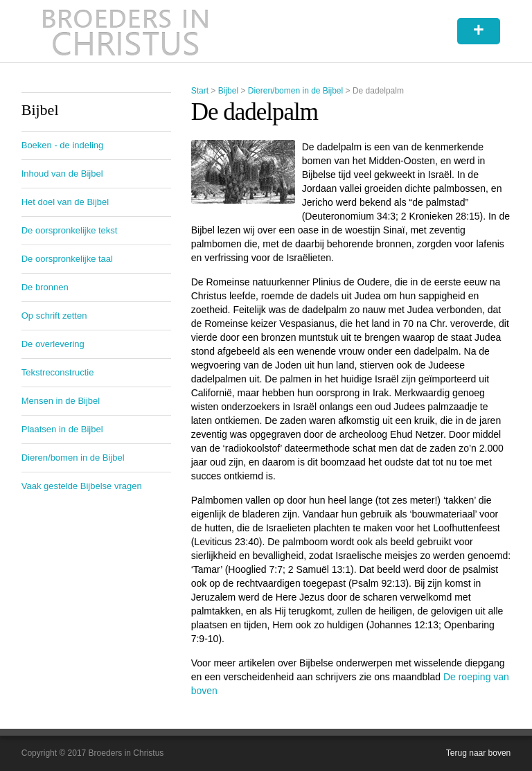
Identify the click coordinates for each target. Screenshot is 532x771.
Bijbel (228, 91)
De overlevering (53, 344)
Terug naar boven (478, 753)
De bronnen (45, 287)
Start (200, 91)
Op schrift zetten (54, 316)
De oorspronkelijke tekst (70, 230)
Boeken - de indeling (63, 145)
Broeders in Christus (125, 31)
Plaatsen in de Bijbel (62, 429)
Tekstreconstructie (58, 372)
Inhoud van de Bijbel (62, 174)
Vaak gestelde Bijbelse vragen (82, 486)
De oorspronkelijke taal (67, 259)
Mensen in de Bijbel (61, 401)
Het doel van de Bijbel (65, 202)
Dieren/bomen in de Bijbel (295, 91)
